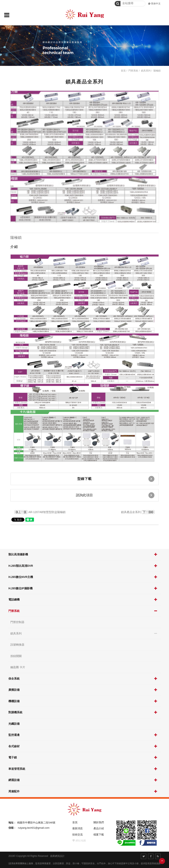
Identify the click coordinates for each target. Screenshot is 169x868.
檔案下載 (99, 835)
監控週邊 (14, 735)
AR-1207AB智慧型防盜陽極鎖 (40, 512)
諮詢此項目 (115, 495)
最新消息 (78, 828)
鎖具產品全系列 (138, 512)
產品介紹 (99, 828)
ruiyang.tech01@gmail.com (34, 828)
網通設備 (14, 780)
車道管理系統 (17, 769)
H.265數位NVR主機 (21, 577)
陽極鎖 (157, 71)
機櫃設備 (14, 701)
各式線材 (14, 746)
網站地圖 (81, 841)
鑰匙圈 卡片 (18, 667)
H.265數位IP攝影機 (20, 588)
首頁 (123, 71)
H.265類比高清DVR (21, 566)
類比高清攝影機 (18, 554)
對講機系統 (15, 712)
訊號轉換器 (17, 645)
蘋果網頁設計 (57, 856)
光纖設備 (14, 724)
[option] (85, 157)
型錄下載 (116, 479)
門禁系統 (14, 611)
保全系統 (14, 679)
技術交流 (78, 835)
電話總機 (14, 599)
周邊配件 (14, 791)
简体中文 (156, 4)
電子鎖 (13, 757)
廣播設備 (14, 690)
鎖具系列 (16, 633)
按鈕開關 (16, 656)
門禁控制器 (17, 622)
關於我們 (99, 822)
